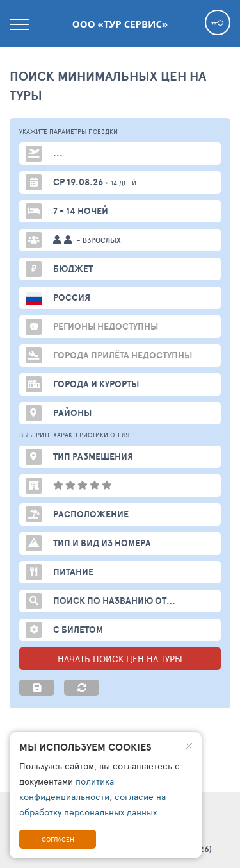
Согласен (58, 839)
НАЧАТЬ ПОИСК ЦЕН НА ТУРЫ (120, 659)
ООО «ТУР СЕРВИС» (120, 24)
